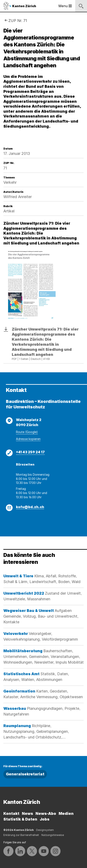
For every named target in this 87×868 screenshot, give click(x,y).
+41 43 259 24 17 (30, 452)
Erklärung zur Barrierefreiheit (21, 835)
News (27, 813)
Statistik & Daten (20, 819)
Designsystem (45, 830)
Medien (66, 813)
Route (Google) (27, 432)
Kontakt (11, 813)
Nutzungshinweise (53, 835)
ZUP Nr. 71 (18, 21)
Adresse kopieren (28, 439)
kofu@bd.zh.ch (30, 507)
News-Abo (46, 813)
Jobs (45, 819)
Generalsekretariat (25, 774)
